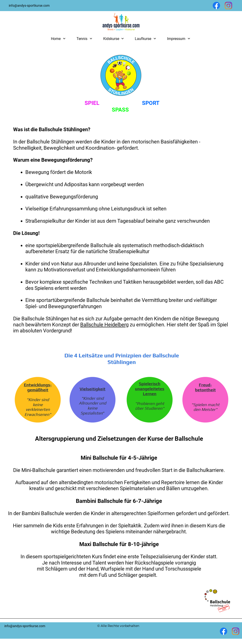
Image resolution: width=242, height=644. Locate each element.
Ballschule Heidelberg (104, 325)
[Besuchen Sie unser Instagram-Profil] (228, 6)
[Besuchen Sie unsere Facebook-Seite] (216, 6)
